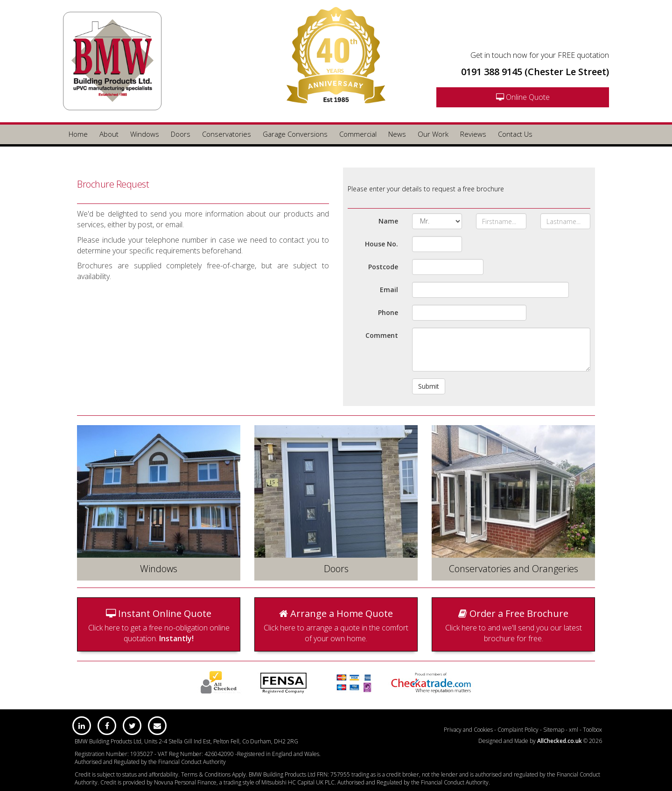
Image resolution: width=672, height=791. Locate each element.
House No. (381, 244)
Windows (145, 134)
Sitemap (554, 730)
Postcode (383, 267)
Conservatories (227, 134)
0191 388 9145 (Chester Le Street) (535, 72)
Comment (382, 335)
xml (574, 730)
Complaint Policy (518, 730)
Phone (388, 312)
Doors (181, 134)
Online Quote (523, 97)
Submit (429, 386)
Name (388, 221)
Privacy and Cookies (468, 730)
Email (389, 290)
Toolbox (592, 730)
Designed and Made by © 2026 (540, 741)
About (109, 134)
